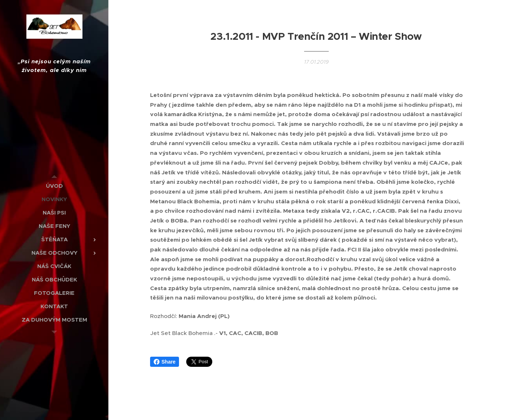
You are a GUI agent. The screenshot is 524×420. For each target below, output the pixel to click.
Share (165, 362)
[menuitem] (54, 186)
